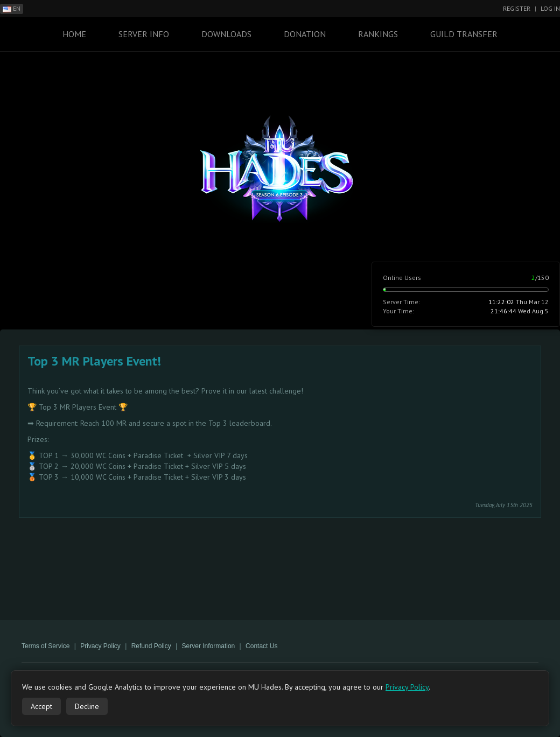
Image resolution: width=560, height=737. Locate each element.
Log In (550, 8)
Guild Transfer (464, 34)
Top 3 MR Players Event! (94, 361)
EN (12, 8)
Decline (87, 706)
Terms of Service (45, 646)
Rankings (378, 34)
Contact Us (261, 646)
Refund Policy (151, 646)
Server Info (144, 34)
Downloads (226, 34)
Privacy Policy (100, 646)
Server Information (209, 646)
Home (74, 34)
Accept (41, 706)
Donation (305, 34)
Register (517, 8)
